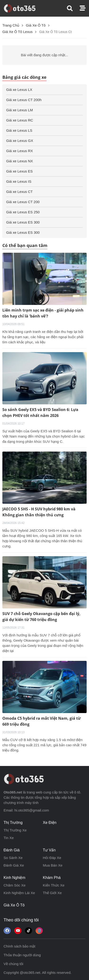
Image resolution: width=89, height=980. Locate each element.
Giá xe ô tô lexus (17, 32)
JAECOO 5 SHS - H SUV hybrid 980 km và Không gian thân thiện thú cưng (39, 512)
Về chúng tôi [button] (13, 964)
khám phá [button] (52, 878)
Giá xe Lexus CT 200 (23, 202)
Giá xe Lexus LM (20, 110)
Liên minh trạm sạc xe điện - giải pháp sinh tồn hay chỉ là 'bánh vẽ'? (43, 313)
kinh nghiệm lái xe (19, 893)
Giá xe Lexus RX (20, 151)
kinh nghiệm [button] (14, 878)
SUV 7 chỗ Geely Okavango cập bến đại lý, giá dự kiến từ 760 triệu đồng (41, 617)
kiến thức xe (54, 885)
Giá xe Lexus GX (20, 141)
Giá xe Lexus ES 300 (23, 222)
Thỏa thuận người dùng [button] (22, 955)
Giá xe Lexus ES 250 (23, 212)
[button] (73, 8)
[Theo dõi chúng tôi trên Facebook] (7, 931)
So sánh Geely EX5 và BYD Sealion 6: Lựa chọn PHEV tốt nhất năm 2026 (40, 413)
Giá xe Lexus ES (19, 171)
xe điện (50, 823)
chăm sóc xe (15, 885)
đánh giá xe (14, 865)
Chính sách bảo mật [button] (19, 946)
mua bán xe (53, 865)
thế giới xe (52, 893)
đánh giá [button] (12, 850)
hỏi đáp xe (52, 858)
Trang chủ (11, 25)
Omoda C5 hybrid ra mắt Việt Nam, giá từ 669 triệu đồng (42, 721)
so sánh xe (13, 858)
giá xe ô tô (14, 905)
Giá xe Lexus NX (20, 161)
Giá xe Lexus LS (19, 130)
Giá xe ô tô (36, 25)
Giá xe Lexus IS (19, 181)
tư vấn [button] (49, 850)
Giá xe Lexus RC (20, 120)
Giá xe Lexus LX (19, 90)
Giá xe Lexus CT (19, 192)
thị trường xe (15, 830)
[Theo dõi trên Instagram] (39, 931)
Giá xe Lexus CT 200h (24, 100)
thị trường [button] (13, 823)
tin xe (9, 838)
